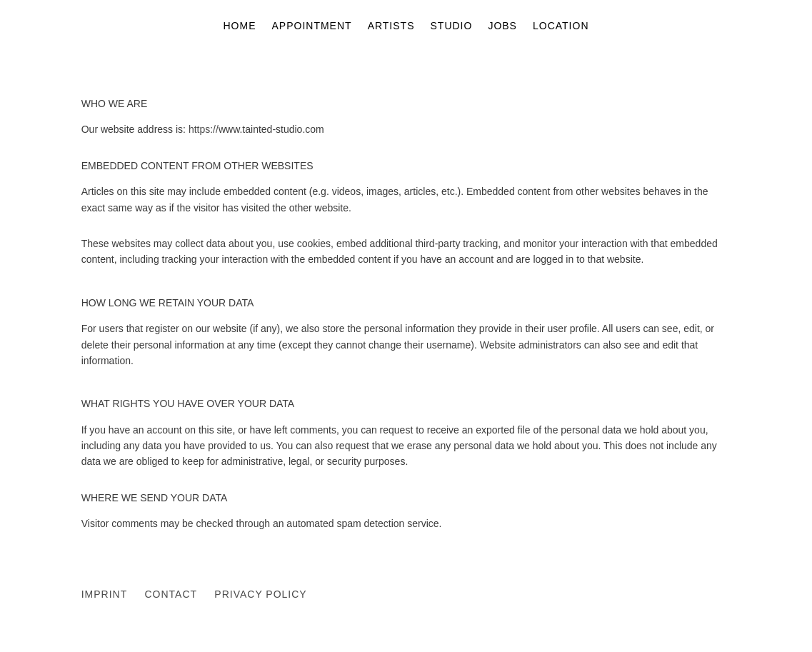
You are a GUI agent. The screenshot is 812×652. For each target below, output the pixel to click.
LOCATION (561, 26)
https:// (204, 129)
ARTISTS (391, 26)
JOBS (502, 26)
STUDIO (452, 26)
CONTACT (170, 594)
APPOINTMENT (312, 26)
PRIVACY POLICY (260, 594)
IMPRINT (104, 594)
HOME (240, 26)
